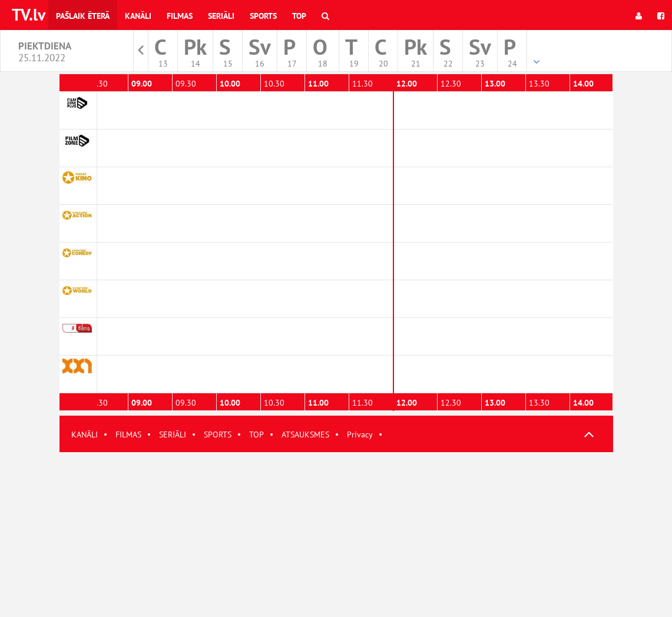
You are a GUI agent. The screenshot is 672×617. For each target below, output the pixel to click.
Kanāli (138, 16)
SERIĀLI (173, 434)
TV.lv (29, 14)
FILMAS (128, 434)
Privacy (360, 434)
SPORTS (218, 434)
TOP (256, 434)
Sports (263, 16)
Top (299, 16)
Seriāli (221, 16)
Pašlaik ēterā (83, 16)
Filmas (180, 16)
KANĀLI (85, 434)
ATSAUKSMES (305, 434)
